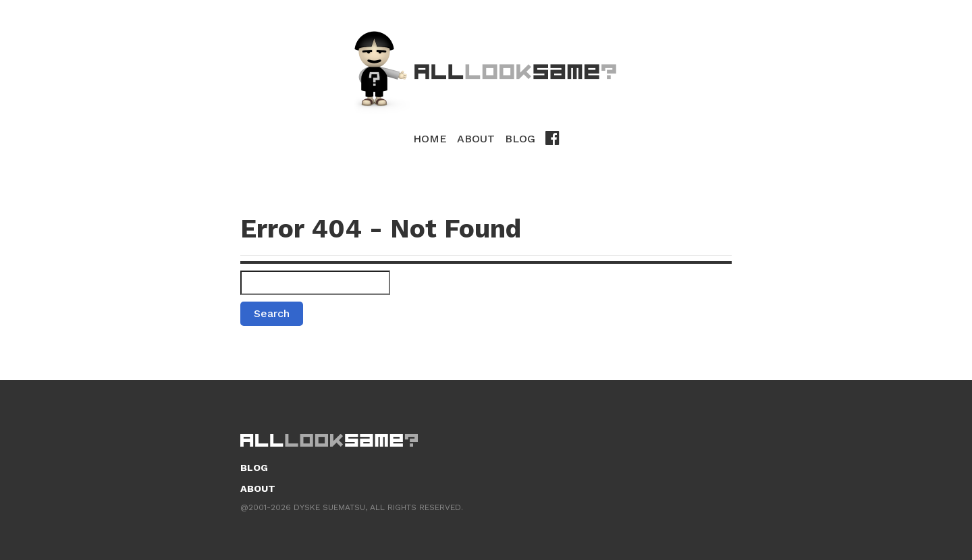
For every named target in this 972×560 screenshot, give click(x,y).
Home (430, 139)
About (476, 139)
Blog (520, 139)
